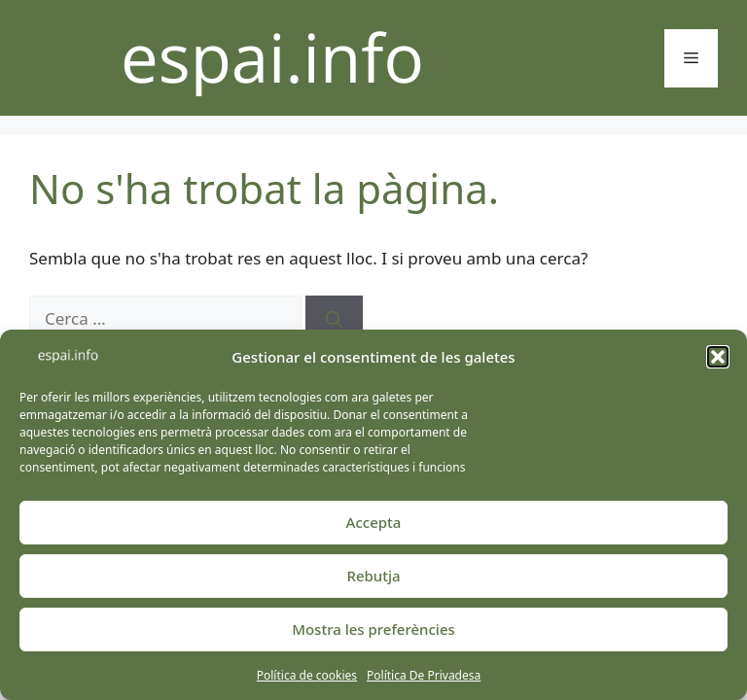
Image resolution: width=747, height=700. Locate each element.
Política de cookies (307, 675)
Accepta (374, 522)
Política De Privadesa (424, 675)
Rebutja (373, 576)
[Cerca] (334, 319)
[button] (718, 357)
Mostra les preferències (373, 629)
